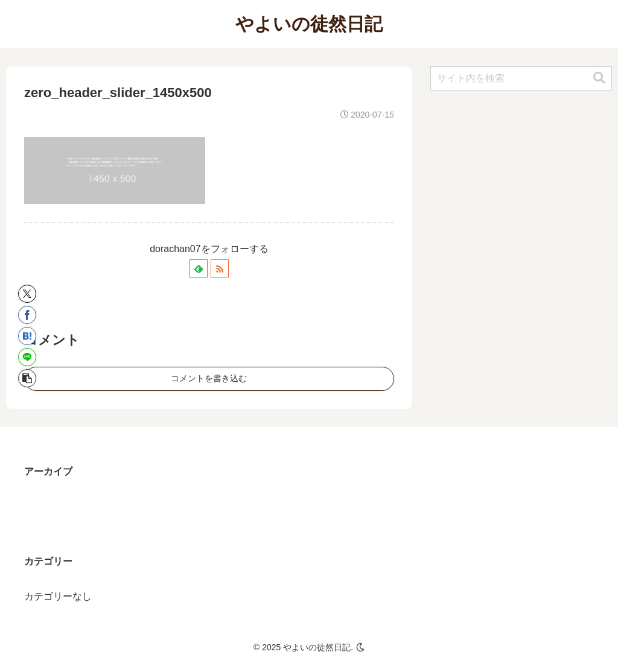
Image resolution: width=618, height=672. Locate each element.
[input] (521, 78)
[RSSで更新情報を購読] (220, 268)
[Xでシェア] (27, 294)
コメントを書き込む (209, 378)
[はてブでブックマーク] (27, 336)
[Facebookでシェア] (27, 315)
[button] (27, 378)
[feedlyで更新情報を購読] (199, 268)
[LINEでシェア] (27, 357)
